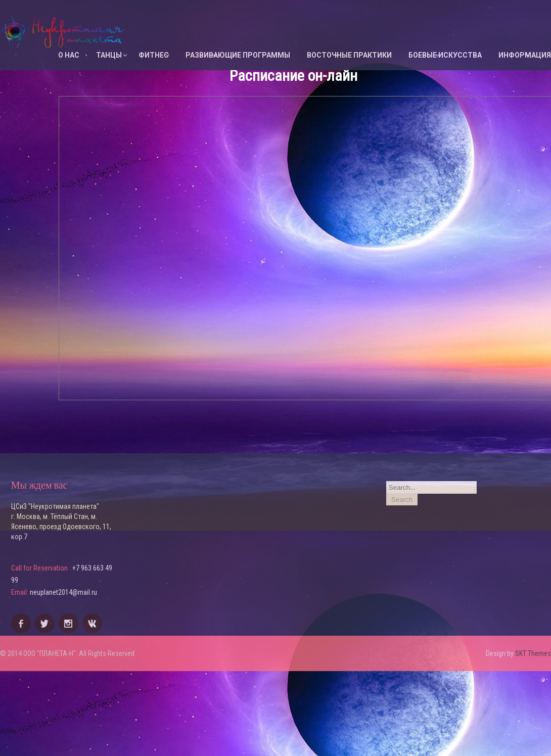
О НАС (69, 55)
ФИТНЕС (154, 55)
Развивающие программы (238, 55)
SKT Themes (533, 653)
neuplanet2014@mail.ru (63, 592)
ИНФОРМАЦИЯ (525, 55)
